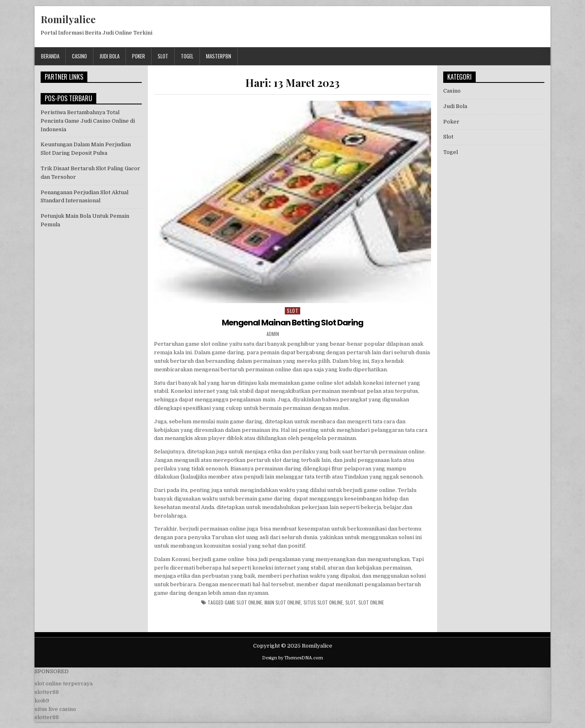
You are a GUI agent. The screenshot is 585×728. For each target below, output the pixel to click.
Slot (163, 56)
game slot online (243, 602)
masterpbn (219, 56)
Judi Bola (109, 56)
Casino (79, 56)
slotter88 (47, 692)
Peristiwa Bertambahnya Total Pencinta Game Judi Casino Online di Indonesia (88, 121)
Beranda (50, 56)
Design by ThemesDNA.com (292, 658)
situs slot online (323, 602)
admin (273, 334)
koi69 (42, 701)
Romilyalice (68, 19)
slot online (371, 602)
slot (351, 602)
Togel (187, 56)
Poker (139, 56)
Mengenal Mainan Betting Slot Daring (292, 323)
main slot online (283, 602)
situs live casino (55, 709)
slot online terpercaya (64, 684)
